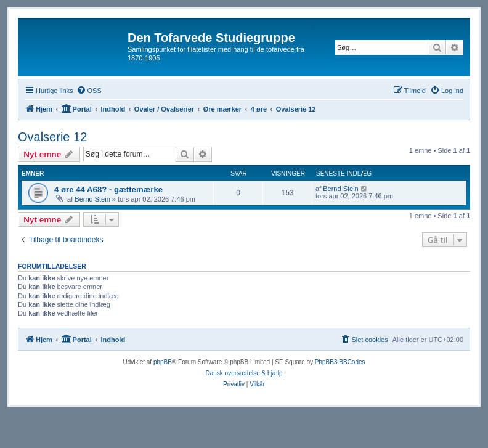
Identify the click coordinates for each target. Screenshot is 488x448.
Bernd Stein (92, 199)
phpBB (163, 362)
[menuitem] (89, 91)
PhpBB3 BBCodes (340, 362)
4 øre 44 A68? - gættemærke (108, 189)
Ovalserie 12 (52, 137)
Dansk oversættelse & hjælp (244, 373)
